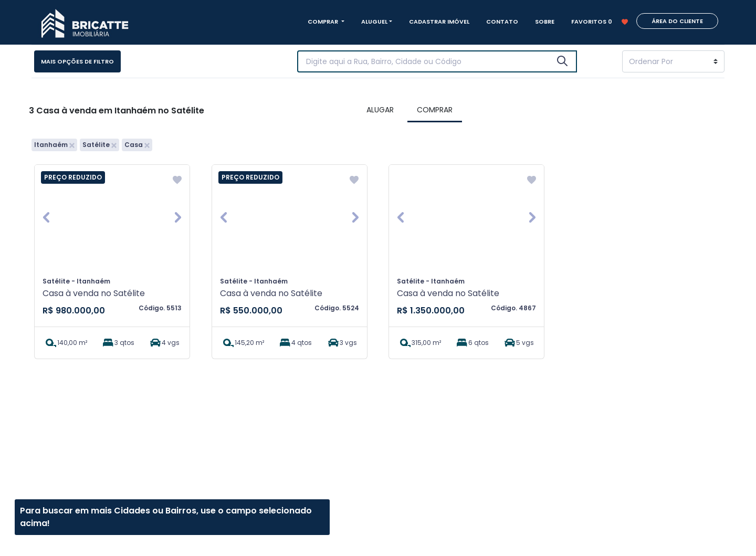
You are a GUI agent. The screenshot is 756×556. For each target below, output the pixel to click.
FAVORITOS (600, 22)
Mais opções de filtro (77, 61)
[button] (46, 217)
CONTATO (502, 22)
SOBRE (545, 22)
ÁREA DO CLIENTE (677, 21)
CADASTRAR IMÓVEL (439, 22)
